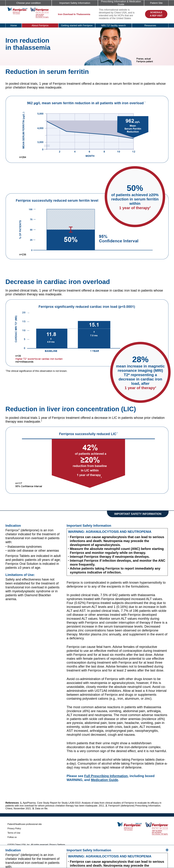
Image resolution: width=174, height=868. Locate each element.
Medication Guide (105, 780)
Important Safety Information (75, 3)
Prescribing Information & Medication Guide (121, 3)
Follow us (12, 837)
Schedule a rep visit (156, 14)
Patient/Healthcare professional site (25, 824)
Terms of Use (14, 833)
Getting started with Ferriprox (77, 25)
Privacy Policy (14, 828)
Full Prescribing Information (106, 776)
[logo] (28, 13)
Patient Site (156, 3)
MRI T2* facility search (114, 25)
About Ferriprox (40, 25)
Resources (150, 25)
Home (14, 25)
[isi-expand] (167, 850)
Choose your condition (28, 3)
